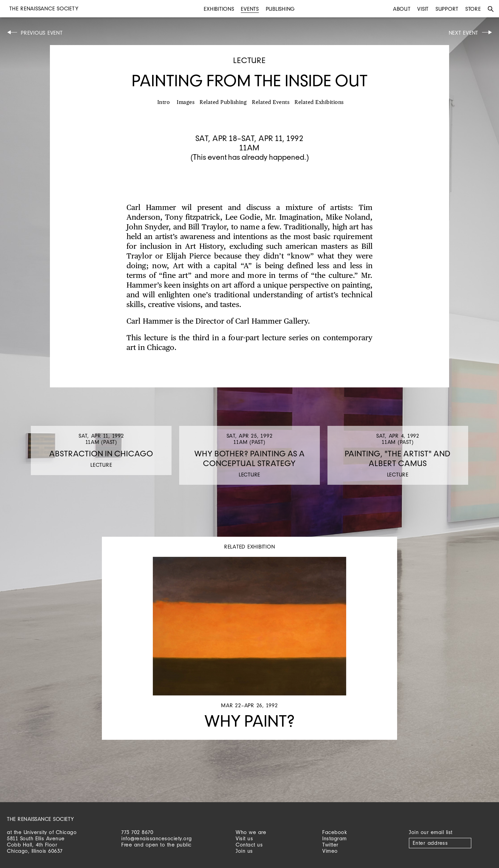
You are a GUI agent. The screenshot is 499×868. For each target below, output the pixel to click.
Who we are (251, 832)
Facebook (335, 832)
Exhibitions (219, 9)
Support (447, 9)
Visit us (244, 838)
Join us (244, 851)
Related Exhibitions (319, 102)
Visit (423, 9)
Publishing (281, 9)
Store (473, 9)
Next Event (464, 33)
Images (186, 102)
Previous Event (42, 33)
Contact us (249, 845)
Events (250, 9)
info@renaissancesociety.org (157, 838)
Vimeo (330, 851)
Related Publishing (223, 102)
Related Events (271, 102)
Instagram (335, 838)
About (402, 9)
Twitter (330, 845)
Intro (164, 102)
